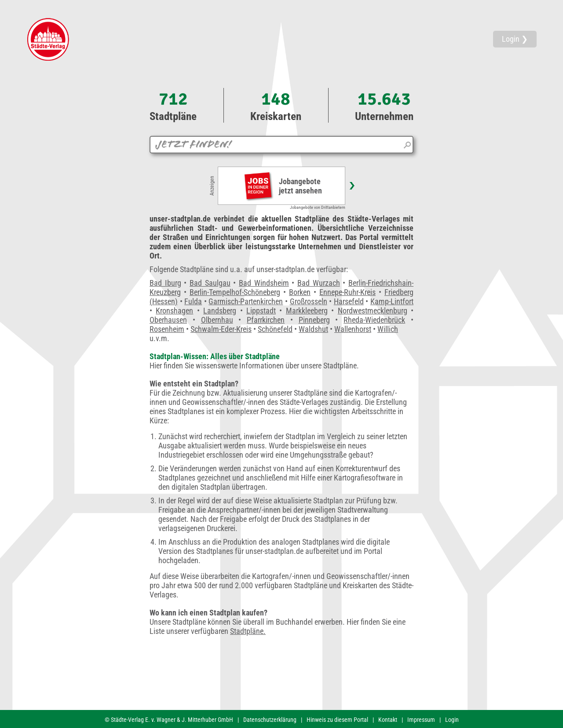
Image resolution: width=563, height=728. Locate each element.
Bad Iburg (165, 283)
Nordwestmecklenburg (373, 311)
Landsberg (220, 311)
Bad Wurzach (319, 283)
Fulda (193, 301)
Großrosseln (309, 301)
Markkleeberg (307, 311)
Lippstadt (261, 311)
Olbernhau (217, 320)
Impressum (421, 720)
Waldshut (313, 329)
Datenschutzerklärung (270, 720)
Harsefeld (349, 301)
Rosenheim (167, 329)
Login (452, 720)
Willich (388, 329)
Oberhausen (168, 320)
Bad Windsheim (264, 283)
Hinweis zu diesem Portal (337, 720)
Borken (300, 292)
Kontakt (388, 720)
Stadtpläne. (248, 631)
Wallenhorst (353, 329)
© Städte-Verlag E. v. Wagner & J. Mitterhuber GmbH (169, 720)
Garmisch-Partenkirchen (246, 301)
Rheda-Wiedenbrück (374, 320)
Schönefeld (275, 329)
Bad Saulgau (210, 283)
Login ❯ (515, 39)
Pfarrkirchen (266, 320)
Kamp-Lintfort (392, 301)
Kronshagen (174, 311)
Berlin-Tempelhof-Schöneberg (235, 292)
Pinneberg (314, 320)
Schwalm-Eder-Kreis (221, 329)
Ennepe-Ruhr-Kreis (347, 292)
